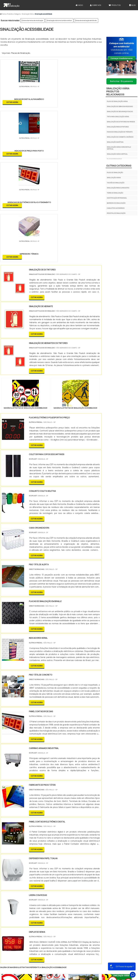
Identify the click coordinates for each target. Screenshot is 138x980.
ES (25, 907)
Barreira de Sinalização (116, 203)
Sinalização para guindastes (118, 188)
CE (65, 907)
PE (53, 907)
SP (31, 907)
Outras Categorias (119, 166)
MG (19, 907)
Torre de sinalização (115, 193)
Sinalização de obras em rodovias (120, 106)
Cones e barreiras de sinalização (33, 21)
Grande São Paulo (65, 928)
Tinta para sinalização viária (118, 117)
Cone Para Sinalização (78, 958)
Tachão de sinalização (116, 183)
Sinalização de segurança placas (120, 112)
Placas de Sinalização (21, 53)
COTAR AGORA (12, 102)
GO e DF (72, 907)
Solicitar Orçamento (122, 81)
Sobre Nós (96, 5)
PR (36, 907)
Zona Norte (20, 928)
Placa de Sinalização (115, 173)
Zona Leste (52, 928)
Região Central (7, 928)
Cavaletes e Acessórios (116, 208)
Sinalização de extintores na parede (121, 122)
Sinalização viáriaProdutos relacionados (118, 91)
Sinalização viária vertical (117, 154)
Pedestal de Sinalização (116, 213)
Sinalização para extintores (118, 127)
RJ (13, 907)
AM (79, 907)
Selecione (6, 907)
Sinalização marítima (115, 142)
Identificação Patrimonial (117, 198)
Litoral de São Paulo (81, 928)
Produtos (115, 5)
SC (42, 907)
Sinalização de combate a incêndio (120, 137)
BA (59, 907)
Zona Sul (42, 928)
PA (85, 907)
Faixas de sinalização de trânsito (86, 21)
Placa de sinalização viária (117, 101)
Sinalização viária (114, 178)
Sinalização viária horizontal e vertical (59, 21)
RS (48, 907)
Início (79, 5)
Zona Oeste (31, 928)
